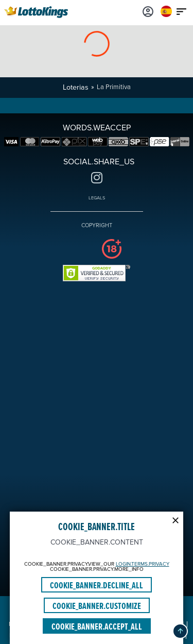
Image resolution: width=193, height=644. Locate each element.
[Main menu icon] (182, 11)
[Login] (148, 11)
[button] (180, 631)
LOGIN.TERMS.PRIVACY (143, 564)
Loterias (76, 87)
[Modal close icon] (176, 519)
